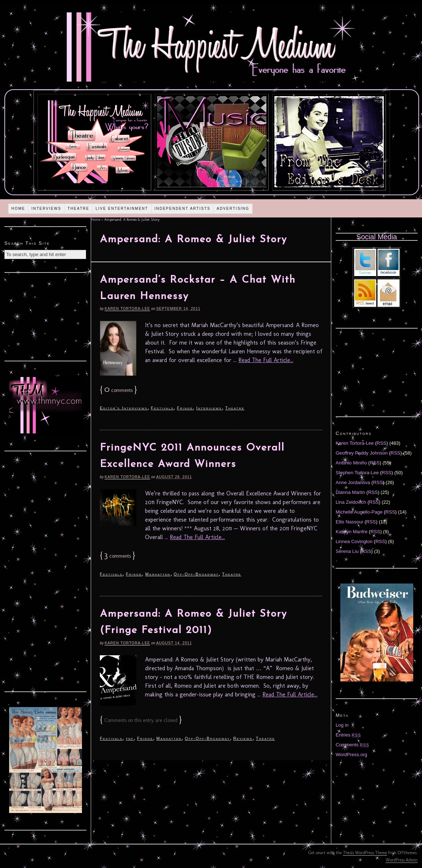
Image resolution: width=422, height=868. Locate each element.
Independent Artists (183, 209)
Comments (352, 745)
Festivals (162, 408)
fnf (130, 738)
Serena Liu (347, 551)
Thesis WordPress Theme (365, 853)
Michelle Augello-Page (359, 512)
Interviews (46, 209)
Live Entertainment (122, 209)
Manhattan (158, 574)
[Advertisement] (46, 316)
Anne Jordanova (353, 482)
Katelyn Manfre (351, 532)
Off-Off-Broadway (196, 574)
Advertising (233, 209)
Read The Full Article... (266, 360)
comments (118, 390)
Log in (342, 725)
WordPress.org (351, 755)
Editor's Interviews (124, 408)
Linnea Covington (354, 541)
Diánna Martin (350, 492)
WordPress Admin (402, 860)
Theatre (78, 209)
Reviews (243, 738)
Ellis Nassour (349, 522)
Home (18, 209)
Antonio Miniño (351, 463)
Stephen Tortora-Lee (357, 473)
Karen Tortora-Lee (127, 309)
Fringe (185, 408)
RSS (382, 443)
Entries (348, 735)
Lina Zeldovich (351, 502)
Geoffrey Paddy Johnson (362, 453)
